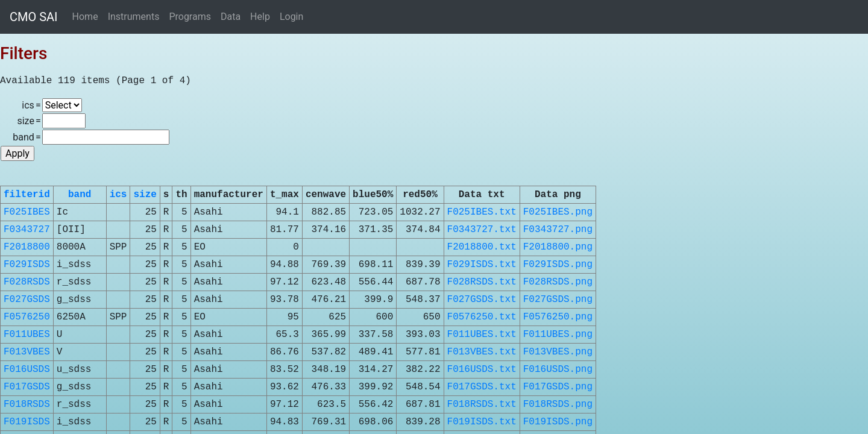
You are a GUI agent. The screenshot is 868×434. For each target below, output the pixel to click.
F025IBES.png (558, 212)
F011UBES (27, 335)
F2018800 (27, 247)
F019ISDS (27, 422)
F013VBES (27, 352)
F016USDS (27, 370)
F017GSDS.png (558, 387)
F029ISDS (27, 265)
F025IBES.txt (482, 212)
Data (231, 17)
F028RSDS (27, 282)
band (80, 195)
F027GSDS (27, 300)
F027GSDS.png (558, 300)
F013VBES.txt (482, 352)
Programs (190, 17)
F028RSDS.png (558, 282)
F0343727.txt (482, 230)
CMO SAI (34, 17)
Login (291, 17)
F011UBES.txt (482, 335)
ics (118, 195)
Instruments (134, 17)
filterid (27, 195)
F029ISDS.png (558, 265)
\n (62, 105)
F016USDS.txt (482, 370)
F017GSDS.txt (482, 387)
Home (85, 17)
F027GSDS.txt (482, 300)
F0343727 (27, 230)
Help (260, 17)
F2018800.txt (482, 247)
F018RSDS (27, 404)
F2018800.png (558, 247)
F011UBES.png (558, 335)
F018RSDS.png (558, 404)
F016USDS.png (558, 370)
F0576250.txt (482, 317)
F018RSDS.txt (482, 404)
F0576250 (27, 317)
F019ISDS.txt (482, 422)
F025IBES (27, 212)
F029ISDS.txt (482, 265)
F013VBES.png (558, 352)
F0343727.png (558, 230)
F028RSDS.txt (482, 282)
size (145, 195)
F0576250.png (558, 317)
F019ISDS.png (558, 422)
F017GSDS (27, 387)
